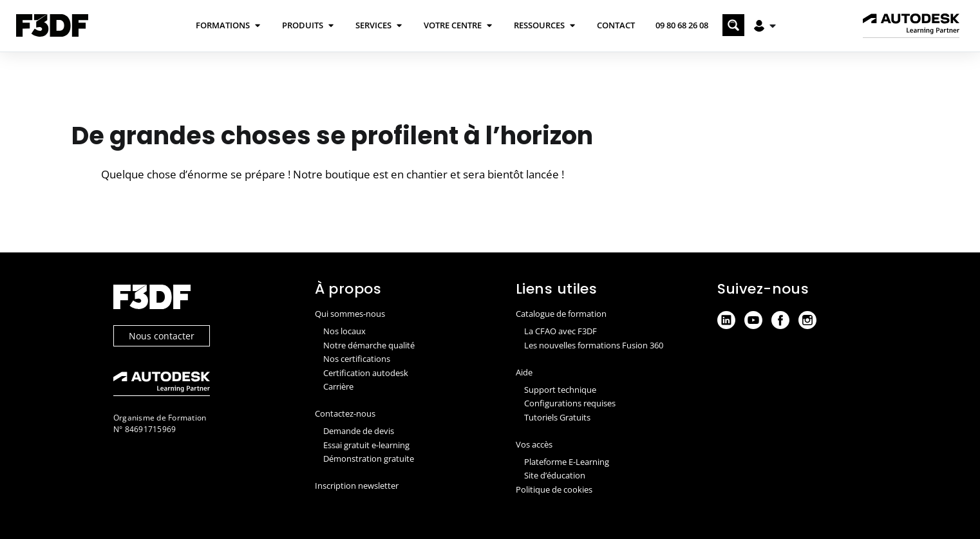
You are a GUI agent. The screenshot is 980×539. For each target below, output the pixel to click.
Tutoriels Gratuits (557, 417)
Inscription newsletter (357, 486)
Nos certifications (357, 359)
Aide (524, 372)
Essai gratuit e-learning (366, 445)
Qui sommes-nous (350, 314)
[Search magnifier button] (733, 25)
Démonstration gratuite (369, 459)
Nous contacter (162, 336)
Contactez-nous (345, 413)
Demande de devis (359, 431)
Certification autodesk (366, 373)
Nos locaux (344, 331)
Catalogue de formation (561, 314)
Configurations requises (570, 403)
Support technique (560, 390)
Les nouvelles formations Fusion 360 (594, 345)
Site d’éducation (555, 475)
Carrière (338, 386)
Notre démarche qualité (369, 345)
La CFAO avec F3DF (561, 331)
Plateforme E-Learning (567, 462)
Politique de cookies (554, 489)
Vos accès (534, 444)
